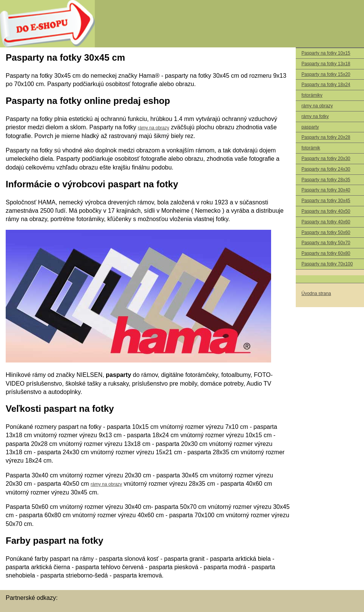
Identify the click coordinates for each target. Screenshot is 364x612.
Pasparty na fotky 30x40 (326, 190)
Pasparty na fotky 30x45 (326, 201)
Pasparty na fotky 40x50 (326, 211)
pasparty (310, 127)
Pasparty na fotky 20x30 (326, 158)
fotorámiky (312, 95)
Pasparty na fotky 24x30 (326, 169)
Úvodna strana (316, 293)
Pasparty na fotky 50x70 (326, 243)
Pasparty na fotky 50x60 (326, 232)
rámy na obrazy (317, 106)
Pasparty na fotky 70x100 (327, 264)
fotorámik (311, 148)
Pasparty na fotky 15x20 (326, 74)
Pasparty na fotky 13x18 (326, 64)
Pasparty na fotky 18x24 (326, 85)
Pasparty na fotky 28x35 (326, 180)
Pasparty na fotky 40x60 (326, 222)
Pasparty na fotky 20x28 (326, 137)
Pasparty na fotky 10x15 (326, 53)
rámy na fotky (315, 116)
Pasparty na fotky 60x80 (326, 253)
